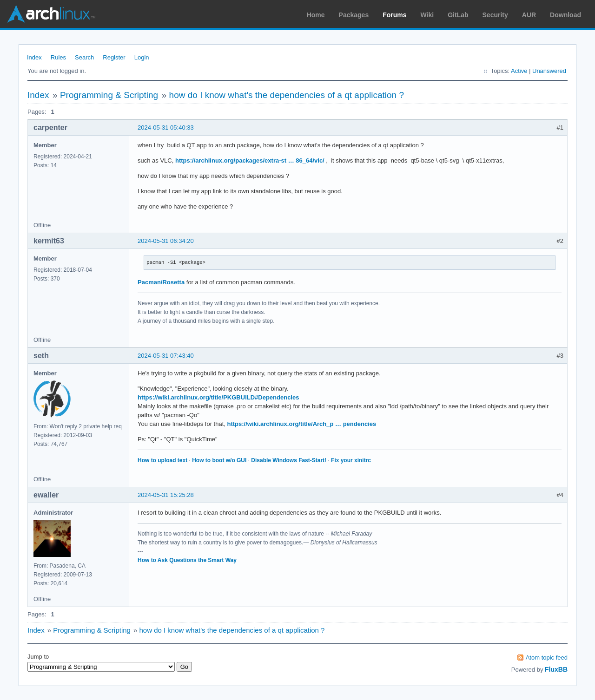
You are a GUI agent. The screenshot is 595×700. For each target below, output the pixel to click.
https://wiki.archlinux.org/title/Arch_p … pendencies (301, 424)
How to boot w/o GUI (219, 460)
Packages (354, 15)
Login (142, 57)
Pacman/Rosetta (161, 282)
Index (34, 57)
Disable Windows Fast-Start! (289, 460)
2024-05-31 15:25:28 (166, 495)
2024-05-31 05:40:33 (166, 128)
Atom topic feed (547, 657)
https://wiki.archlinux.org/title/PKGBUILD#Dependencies (218, 397)
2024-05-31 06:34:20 (166, 241)
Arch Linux (51, 14)
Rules (58, 57)
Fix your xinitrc (351, 460)
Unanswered (549, 71)
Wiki (427, 15)
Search (84, 57)
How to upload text (162, 460)
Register (114, 57)
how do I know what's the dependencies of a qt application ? (287, 95)
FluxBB (556, 669)
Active (519, 71)
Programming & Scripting (109, 95)
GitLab (458, 15)
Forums (394, 15)
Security (495, 15)
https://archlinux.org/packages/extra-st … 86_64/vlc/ (250, 160)
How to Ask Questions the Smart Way (187, 560)
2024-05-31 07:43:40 (166, 356)
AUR (529, 15)
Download (565, 15)
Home (316, 15)
